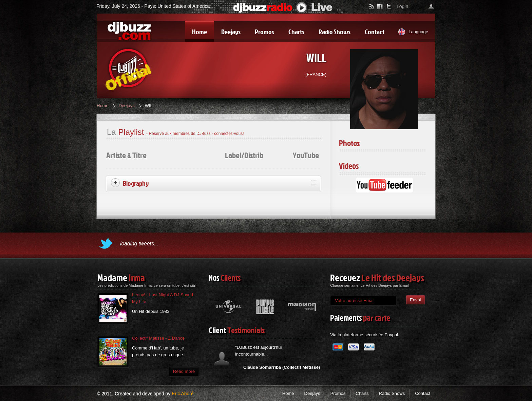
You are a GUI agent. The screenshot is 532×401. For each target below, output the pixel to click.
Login (402, 6)
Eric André (183, 394)
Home (103, 106)
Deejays (127, 106)
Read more (184, 371)
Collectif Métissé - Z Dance (158, 338)
